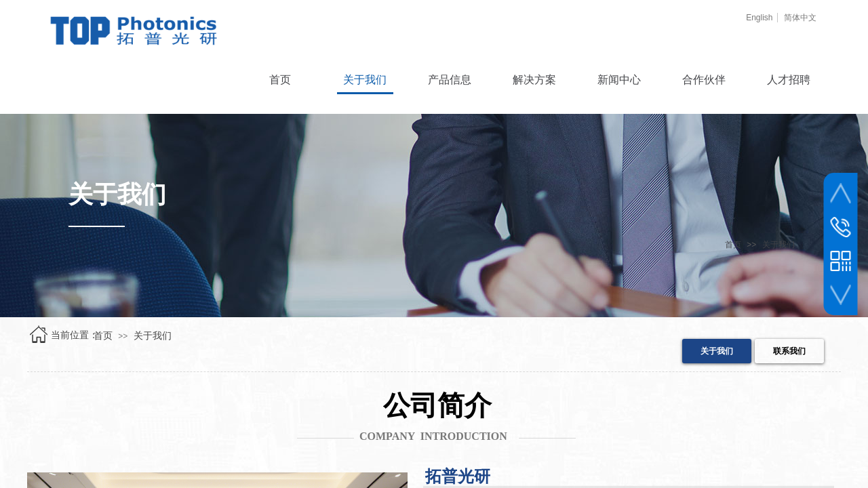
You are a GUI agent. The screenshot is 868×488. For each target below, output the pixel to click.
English (759, 18)
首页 (733, 245)
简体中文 (800, 18)
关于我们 (778, 245)
